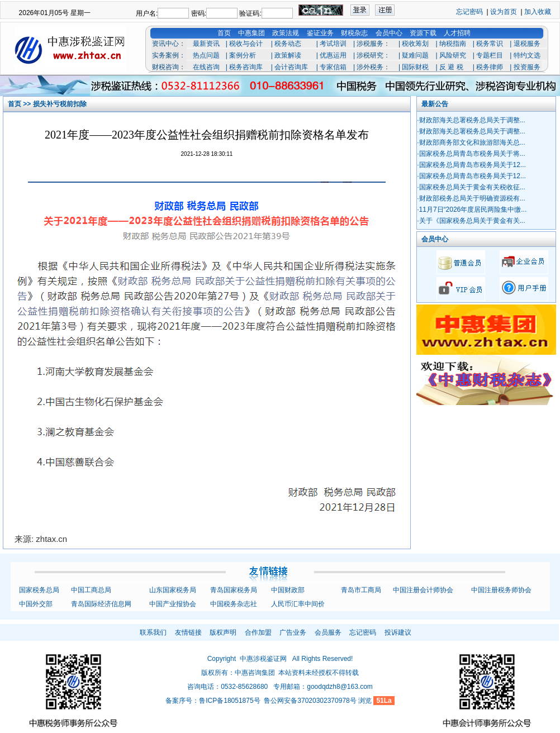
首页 (224, 33)
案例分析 (243, 55)
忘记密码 (469, 12)
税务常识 (490, 44)
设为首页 (504, 12)
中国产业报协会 (173, 604)
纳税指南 (453, 44)
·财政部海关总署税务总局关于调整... (471, 120)
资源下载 (423, 33)
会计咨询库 (291, 67)
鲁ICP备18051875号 (229, 701)
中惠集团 (251, 33)
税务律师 (490, 67)
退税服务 (527, 44)
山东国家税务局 (173, 590)
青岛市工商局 (361, 590)
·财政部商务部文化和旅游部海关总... (471, 142)
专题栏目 (490, 55)
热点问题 (206, 55)
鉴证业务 (320, 33)
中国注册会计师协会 (423, 590)
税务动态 (288, 44)
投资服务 (527, 67)
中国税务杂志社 (234, 604)
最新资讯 (206, 44)
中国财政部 (288, 590)
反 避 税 (451, 67)
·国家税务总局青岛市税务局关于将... (471, 154)
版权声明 (223, 632)
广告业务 (293, 632)
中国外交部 (36, 604)
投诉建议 (398, 632)
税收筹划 (415, 44)
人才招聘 (457, 33)
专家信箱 (333, 67)
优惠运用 (333, 55)
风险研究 (453, 55)
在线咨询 (206, 67)
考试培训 (333, 44)
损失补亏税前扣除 (60, 104)
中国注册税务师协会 (501, 590)
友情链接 (188, 632)
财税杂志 (354, 33)
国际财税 (415, 67)
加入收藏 (538, 12)
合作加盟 (258, 632)
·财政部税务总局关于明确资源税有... (471, 198)
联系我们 (153, 632)
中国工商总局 (91, 590)
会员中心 (389, 33)
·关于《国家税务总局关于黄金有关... (471, 221)
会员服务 (328, 632)
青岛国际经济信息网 (101, 604)
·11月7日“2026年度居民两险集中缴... (472, 210)
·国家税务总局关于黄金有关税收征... (471, 187)
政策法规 (286, 33)
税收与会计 (246, 44)
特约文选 (527, 55)
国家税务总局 (39, 590)
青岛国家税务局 (234, 590)
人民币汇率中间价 (298, 604)
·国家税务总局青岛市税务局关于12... (471, 165)
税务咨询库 (246, 67)
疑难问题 (415, 55)
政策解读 (288, 55)
